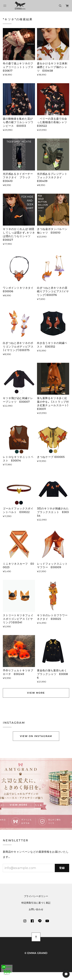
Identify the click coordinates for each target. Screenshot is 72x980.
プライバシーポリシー (36, 898)
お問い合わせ (36, 911)
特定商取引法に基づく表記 (36, 905)
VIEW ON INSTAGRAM (36, 738)
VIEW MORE (36, 693)
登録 (62, 870)
